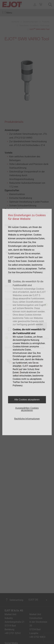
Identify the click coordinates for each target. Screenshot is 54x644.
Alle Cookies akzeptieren (27, 400)
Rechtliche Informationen (27, 419)
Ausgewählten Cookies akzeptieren (27, 409)
